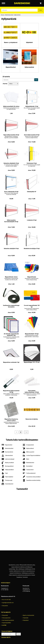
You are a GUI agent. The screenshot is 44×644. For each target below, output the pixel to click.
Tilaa (18, 634)
